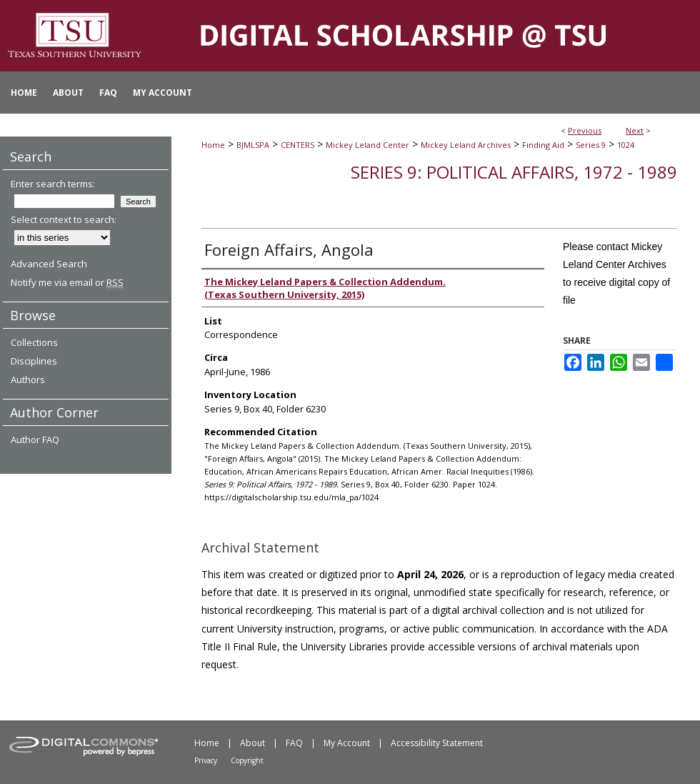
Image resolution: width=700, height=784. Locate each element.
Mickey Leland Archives (466, 145)
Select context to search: (64, 219)
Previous (585, 130)
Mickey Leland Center (367, 145)
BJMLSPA (253, 145)
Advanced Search (49, 264)
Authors (28, 379)
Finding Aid (543, 145)
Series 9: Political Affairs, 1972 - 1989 (514, 172)
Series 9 (591, 145)
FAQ (294, 743)
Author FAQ (35, 440)
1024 (626, 145)
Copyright (247, 760)
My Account (347, 743)
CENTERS (297, 145)
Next (635, 130)
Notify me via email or (67, 282)
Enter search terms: (53, 184)
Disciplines (34, 361)
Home (213, 145)
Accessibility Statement (437, 743)
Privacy (206, 760)
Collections (34, 342)
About (252, 743)
